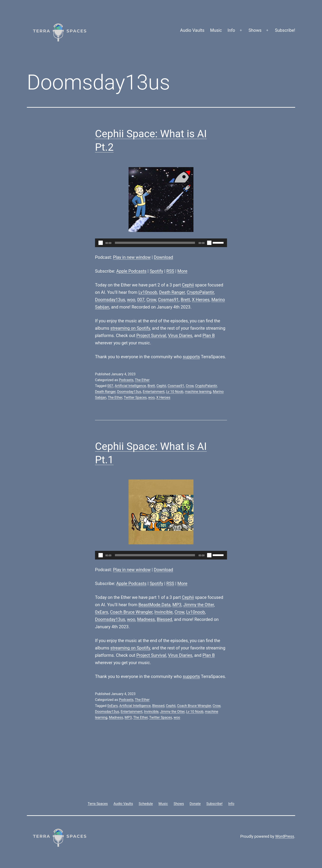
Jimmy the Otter (199, 605)
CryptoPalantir (200, 292)
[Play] (101, 243)
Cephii (188, 285)
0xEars (102, 612)
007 (141, 300)
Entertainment (154, 392)
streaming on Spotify (130, 328)
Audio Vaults (192, 30)
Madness (146, 619)
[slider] (155, 243)
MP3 (177, 605)
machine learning (198, 392)
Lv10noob (148, 292)
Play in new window (132, 257)
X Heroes (201, 300)
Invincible (164, 612)
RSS (170, 271)
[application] (161, 243)
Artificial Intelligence (130, 386)
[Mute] (209, 243)
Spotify (156, 271)
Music (216, 30)
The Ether (142, 380)
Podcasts (126, 380)
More (182, 271)
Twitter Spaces (135, 397)
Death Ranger (172, 292)
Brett (185, 300)
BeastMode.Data (155, 605)
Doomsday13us (110, 300)
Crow (151, 300)
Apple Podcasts (131, 271)
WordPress (285, 836)
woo (131, 300)
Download (163, 257)
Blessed (164, 619)
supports (191, 357)
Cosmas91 (168, 300)
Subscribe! (285, 30)
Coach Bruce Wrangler (131, 612)
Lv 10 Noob (175, 392)
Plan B (209, 336)
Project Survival (151, 336)
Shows (255, 30)
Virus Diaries (180, 336)
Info (231, 30)
